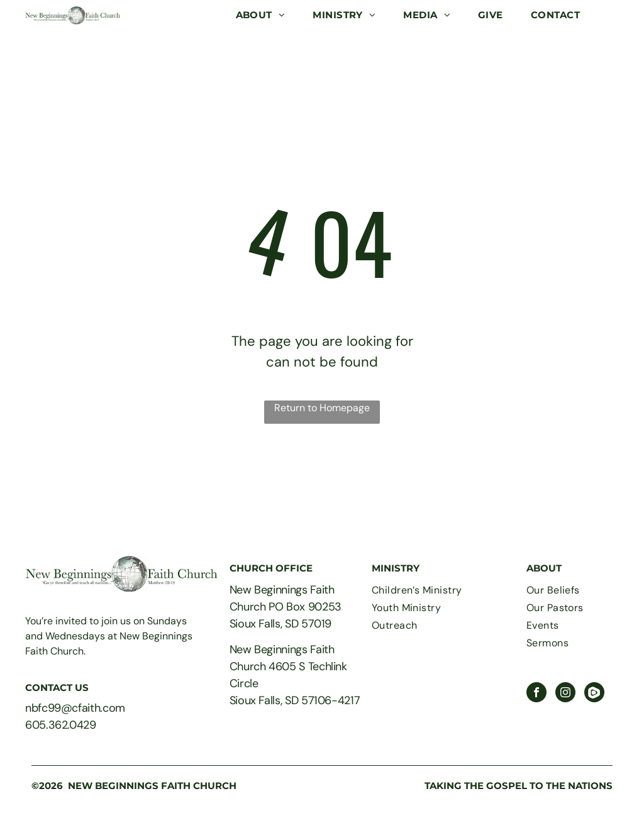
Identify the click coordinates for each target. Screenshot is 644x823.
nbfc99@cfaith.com (75, 708)
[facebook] (536, 694)
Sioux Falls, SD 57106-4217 (295, 700)
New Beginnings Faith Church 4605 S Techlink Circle (288, 666)
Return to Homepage (322, 408)
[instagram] (565, 694)
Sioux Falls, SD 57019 (280, 624)
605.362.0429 (61, 725)
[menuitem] (261, 15)
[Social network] (594, 694)
